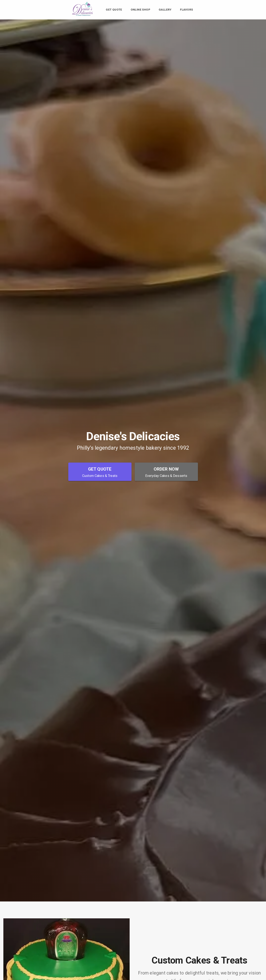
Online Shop (140, 10)
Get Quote (114, 10)
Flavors (187, 10)
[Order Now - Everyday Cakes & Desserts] (166, 472)
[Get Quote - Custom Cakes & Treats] (100, 472)
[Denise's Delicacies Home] (83, 16)
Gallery (165, 10)
